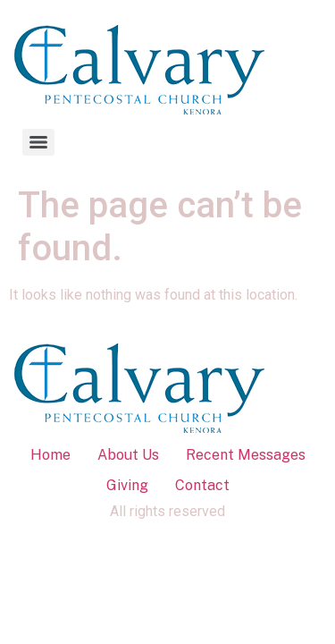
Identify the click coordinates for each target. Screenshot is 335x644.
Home (50, 455)
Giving (127, 485)
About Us (128, 455)
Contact (202, 485)
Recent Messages (246, 455)
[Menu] (38, 142)
